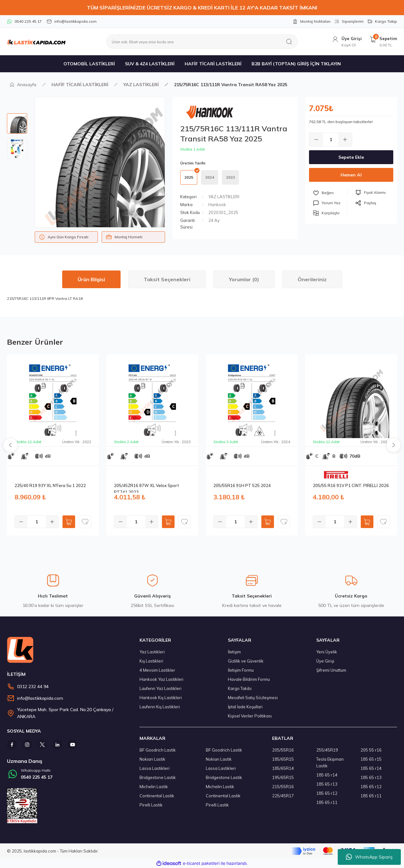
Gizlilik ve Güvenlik (246, 661)
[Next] (394, 445)
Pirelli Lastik (151, 805)
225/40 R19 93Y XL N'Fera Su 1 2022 (50, 485)
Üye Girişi (325, 661)
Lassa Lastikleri (154, 768)
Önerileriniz (312, 279)
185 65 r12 (327, 793)
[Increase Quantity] (345, 140)
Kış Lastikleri (151, 661)
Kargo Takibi (240, 688)
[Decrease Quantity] (316, 140)
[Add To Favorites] (330, 193)
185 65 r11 (327, 802)
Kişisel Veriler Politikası (250, 716)
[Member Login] (347, 42)
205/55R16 (283, 750)
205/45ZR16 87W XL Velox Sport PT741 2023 (146, 488)
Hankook (217, 205)
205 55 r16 (371, 750)
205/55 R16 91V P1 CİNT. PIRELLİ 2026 (351, 485)
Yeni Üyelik (327, 652)
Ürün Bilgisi (91, 279)
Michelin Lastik (154, 787)
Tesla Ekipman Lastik (330, 762)
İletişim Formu (241, 670)
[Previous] (10, 445)
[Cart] (383, 42)
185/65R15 (283, 759)
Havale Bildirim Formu (249, 679)
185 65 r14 (327, 775)
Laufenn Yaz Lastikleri (160, 688)
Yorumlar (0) (244, 279)
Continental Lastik (157, 796)
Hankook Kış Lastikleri (161, 698)
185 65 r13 (327, 784)
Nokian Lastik (152, 759)
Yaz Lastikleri (152, 652)
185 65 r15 (371, 759)
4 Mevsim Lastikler (157, 670)
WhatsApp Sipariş (369, 857)
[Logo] (36, 42)
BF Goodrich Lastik (158, 750)
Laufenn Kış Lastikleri (160, 707)
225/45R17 (283, 796)
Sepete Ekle (351, 157)
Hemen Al (351, 175)
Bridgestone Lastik (158, 777)
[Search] (202, 42)
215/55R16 (283, 787)
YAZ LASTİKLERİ (224, 197)
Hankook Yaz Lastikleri (161, 679)
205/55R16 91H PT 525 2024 (242, 485)
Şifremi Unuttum (331, 670)
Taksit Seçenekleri (167, 279)
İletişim (234, 652)
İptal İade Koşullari (245, 707)
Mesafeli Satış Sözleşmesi (253, 698)
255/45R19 (327, 750)
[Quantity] (331, 140)
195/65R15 (283, 777)
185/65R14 (283, 768)
